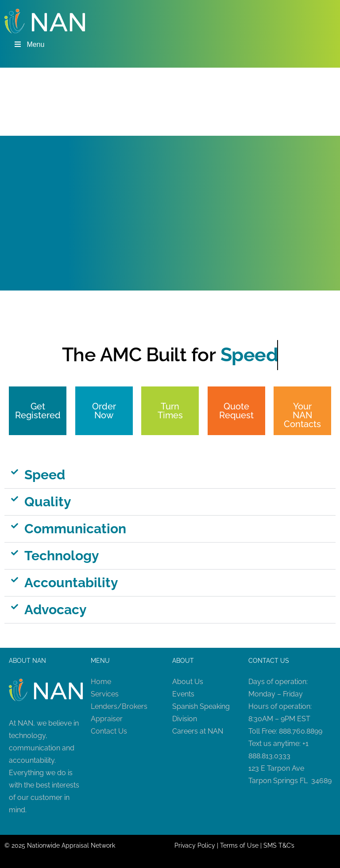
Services (105, 694)
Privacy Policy (195, 845)
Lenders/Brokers (119, 706)
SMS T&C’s (279, 845)
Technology (62, 556)
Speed (45, 475)
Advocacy (56, 610)
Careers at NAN (198, 731)
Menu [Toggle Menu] (29, 44)
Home (101, 682)
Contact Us (109, 731)
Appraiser (107, 719)
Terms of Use (239, 845)
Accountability (71, 583)
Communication (75, 529)
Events (183, 694)
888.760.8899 (301, 731)
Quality (48, 502)
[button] (170, 475)
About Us (188, 682)
